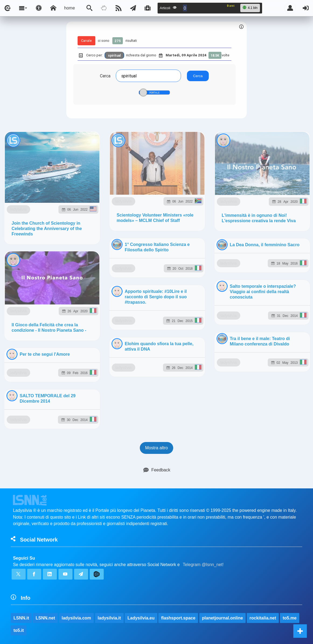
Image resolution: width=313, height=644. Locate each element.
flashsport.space (178, 314)
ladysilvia (45, 189)
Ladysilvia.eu (141, 314)
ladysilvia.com (76, 314)
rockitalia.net (263, 314)
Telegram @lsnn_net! (203, 260)
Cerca (105, 76)
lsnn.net (81, 351)
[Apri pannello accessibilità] (39, 8)
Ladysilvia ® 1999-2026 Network (130, 351)
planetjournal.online (222, 314)
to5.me (290, 314)
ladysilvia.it (109, 314)
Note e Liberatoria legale (219, 351)
